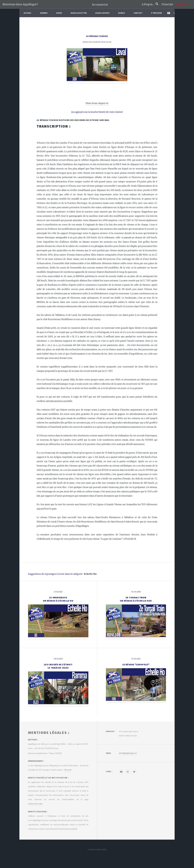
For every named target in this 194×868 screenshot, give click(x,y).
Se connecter (100, 5)
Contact (138, 13)
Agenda (44, 13)
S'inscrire (168, 4)
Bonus (122, 13)
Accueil (28, 13)
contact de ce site (35, 804)
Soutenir (182, 4)
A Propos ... (149, 4)
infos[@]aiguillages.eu (128, 753)
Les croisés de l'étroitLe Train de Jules (58, 666)
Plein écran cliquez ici (97, 103)
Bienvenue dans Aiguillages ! (20, 4)
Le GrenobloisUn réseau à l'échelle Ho (58, 599)
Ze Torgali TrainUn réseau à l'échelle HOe (136, 599)
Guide (59, 13)
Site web (68, 770)
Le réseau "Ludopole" (136, 664)
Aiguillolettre (79, 13)
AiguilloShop (102, 13)
